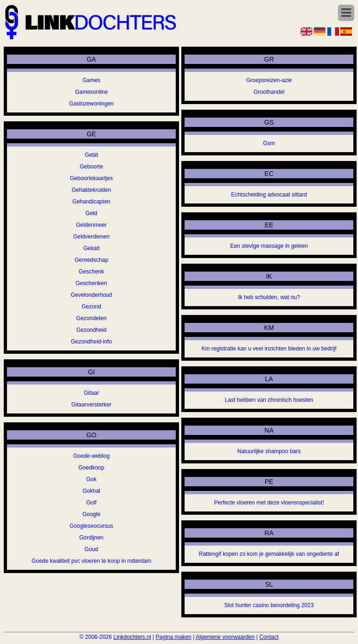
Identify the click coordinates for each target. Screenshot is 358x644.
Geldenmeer (91, 225)
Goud (91, 549)
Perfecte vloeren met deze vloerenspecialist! (269, 503)
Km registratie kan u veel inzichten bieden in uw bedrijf (269, 349)
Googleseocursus (91, 526)
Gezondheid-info (91, 342)
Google (92, 514)
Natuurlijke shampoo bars (269, 451)
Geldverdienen (91, 237)
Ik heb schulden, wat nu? (269, 297)
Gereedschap (91, 260)
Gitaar (92, 393)
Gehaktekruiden (92, 190)
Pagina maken (174, 637)
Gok (91, 479)
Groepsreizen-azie (269, 80)
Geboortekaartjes (91, 178)
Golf (91, 503)
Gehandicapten (91, 202)
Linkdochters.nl (132, 637)
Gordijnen (91, 538)
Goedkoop (91, 468)
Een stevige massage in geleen (269, 246)
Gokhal (91, 491)
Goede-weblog (91, 456)
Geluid (92, 248)
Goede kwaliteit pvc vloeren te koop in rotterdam (92, 561)
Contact (269, 637)
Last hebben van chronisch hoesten (269, 400)
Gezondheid (92, 330)
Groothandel (269, 92)
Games (92, 80)
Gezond (91, 307)
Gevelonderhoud (92, 295)
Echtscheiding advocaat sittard (269, 195)
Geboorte (91, 167)
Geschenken (91, 283)
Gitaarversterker (91, 405)
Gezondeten (91, 318)
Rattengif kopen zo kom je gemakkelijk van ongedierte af (269, 554)
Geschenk (91, 272)
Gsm (269, 143)
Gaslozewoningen (91, 104)
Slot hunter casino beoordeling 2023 (269, 605)
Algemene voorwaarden (225, 637)
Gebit (92, 155)
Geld (91, 213)
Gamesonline (92, 92)
